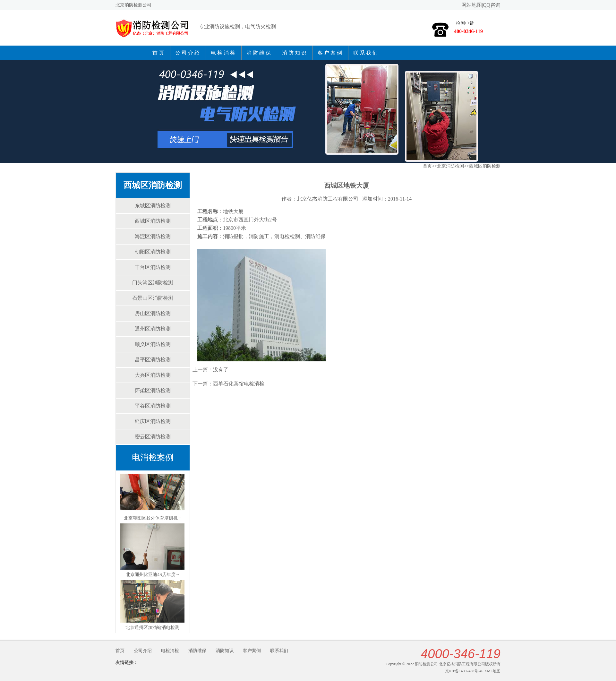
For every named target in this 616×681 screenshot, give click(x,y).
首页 (159, 53)
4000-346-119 (461, 654)
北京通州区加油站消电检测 (152, 628)
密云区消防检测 (153, 437)
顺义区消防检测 (153, 344)
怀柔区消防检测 (153, 390)
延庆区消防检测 (153, 421)
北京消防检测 (450, 166)
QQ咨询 (492, 5)
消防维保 (259, 53)
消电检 (282, 236)
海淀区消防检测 (153, 236)
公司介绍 (188, 53)
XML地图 (492, 671)
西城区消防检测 (153, 185)
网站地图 (472, 5)
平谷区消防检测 (153, 406)
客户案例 (330, 53)
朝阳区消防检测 (153, 252)
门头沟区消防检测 (153, 283)
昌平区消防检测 (153, 360)
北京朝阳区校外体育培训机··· (153, 518)
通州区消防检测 (153, 329)
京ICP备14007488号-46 (464, 671)
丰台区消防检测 (153, 267)
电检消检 (224, 53)
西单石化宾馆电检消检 (239, 384)
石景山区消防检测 (153, 298)
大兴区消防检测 (153, 375)
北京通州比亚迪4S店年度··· (152, 575)
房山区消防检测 (153, 313)
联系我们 (366, 53)
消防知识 (295, 53)
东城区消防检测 (153, 206)
